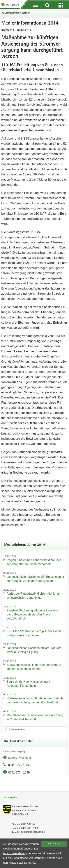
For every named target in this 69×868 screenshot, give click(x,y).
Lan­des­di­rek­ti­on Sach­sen (17, 13)
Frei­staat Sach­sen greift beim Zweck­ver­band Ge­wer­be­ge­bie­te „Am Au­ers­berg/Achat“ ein (33, 614)
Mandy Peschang (20, 758)
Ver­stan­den (54, 844)
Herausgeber (11, 798)
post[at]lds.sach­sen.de (33, 832)
